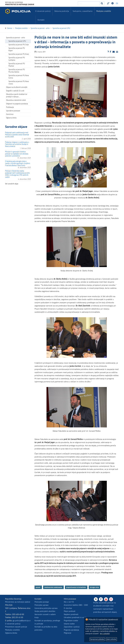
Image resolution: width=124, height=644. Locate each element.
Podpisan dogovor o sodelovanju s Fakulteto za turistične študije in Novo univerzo (17, 144)
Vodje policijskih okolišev (45, 611)
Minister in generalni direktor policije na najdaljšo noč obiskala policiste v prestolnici (17, 154)
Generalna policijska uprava (46, 608)
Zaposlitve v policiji (72, 627)
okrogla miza (94, 587)
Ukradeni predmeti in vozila (75, 617)
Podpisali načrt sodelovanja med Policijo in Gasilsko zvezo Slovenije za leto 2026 (17, 135)
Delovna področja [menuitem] (62, 11)
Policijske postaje (42, 602)
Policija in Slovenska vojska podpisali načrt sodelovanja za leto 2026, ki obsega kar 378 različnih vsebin (17, 174)
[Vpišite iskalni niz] (89, 3)
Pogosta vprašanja (71, 630)
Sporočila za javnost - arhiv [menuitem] (15, 38)
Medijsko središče (12, 630)
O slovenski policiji (13, 624)
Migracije (68, 633)
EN (117, 3)
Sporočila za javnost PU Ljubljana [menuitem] (17, 59)
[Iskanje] (102, 3)
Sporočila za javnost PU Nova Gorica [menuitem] (19, 77)
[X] (96, 599)
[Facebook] (101, 599)
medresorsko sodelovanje (53, 587)
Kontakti (41, 20)
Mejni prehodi (70, 611)
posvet (38, 587)
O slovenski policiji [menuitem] (43, 11)
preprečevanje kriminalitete (76, 587)
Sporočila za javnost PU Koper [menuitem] (17, 49)
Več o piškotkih (105, 634)
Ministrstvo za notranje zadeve (18, 602)
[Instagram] (111, 599)
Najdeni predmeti (71, 614)
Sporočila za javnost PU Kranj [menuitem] (19, 54)
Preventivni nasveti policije (16, 627)
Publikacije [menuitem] (10, 107)
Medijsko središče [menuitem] (104, 11)
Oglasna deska (11, 118)
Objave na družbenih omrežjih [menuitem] (17, 87)
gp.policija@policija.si (22, 621)
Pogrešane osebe (71, 621)
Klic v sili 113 (69, 602)
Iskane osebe (69, 624)
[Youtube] (106, 599)
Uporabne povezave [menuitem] (13, 111)
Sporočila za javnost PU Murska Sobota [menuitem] (17, 71)
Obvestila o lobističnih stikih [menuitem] (16, 100)
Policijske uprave (41, 605)
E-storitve (68, 608)
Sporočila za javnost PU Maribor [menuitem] (17, 65)
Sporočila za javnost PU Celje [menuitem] (19, 45)
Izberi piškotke (111, 639)
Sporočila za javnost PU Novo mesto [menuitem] (19, 83)
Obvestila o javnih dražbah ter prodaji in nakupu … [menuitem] (17, 96)
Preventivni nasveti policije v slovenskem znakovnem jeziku (108, 3)
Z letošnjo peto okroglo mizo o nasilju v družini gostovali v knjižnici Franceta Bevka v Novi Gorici (18, 163)
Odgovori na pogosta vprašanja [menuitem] (17, 104)
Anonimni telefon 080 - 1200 (76, 605)
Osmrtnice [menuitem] (10, 114)
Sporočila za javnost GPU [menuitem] (17, 41)
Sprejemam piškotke (97, 639)
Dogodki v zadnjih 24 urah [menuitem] (15, 91)
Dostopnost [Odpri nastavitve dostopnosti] (113, 3)
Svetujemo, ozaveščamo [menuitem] (83, 11)
